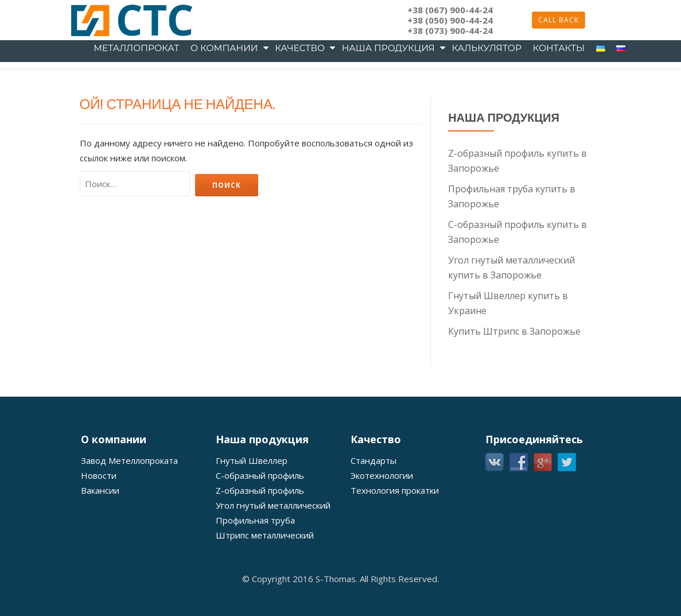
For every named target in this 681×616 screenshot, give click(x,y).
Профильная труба (255, 584)
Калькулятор (487, 48)
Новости (99, 540)
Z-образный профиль (260, 555)
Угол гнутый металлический (273, 569)
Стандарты (373, 525)
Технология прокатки (395, 555)
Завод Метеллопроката (129, 525)
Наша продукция (388, 48)
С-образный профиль (260, 540)
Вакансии (100, 555)
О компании (224, 48)
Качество (300, 48)
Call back (559, 20)
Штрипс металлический (265, 599)
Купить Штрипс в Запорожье (514, 396)
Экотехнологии (382, 540)
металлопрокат (136, 48)
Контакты (559, 48)
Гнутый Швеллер (252, 525)
